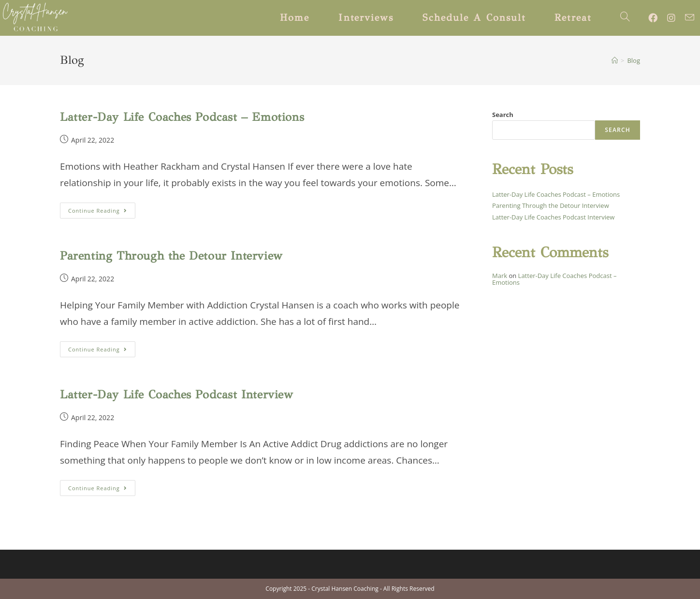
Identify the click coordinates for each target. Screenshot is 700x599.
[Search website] (625, 18)
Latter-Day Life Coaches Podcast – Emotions (182, 117)
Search (503, 115)
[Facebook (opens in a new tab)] (658, 18)
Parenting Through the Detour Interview (171, 256)
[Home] (615, 60)
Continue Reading (102, 212)
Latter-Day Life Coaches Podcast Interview (177, 394)
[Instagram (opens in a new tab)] (676, 18)
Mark (500, 276)
